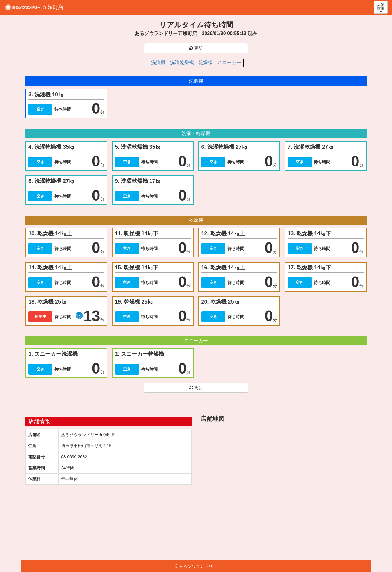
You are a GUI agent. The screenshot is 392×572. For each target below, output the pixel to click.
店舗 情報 (381, 8)
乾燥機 (206, 62)
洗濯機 (158, 62)
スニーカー (229, 62)
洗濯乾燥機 (182, 62)
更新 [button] (196, 48)
